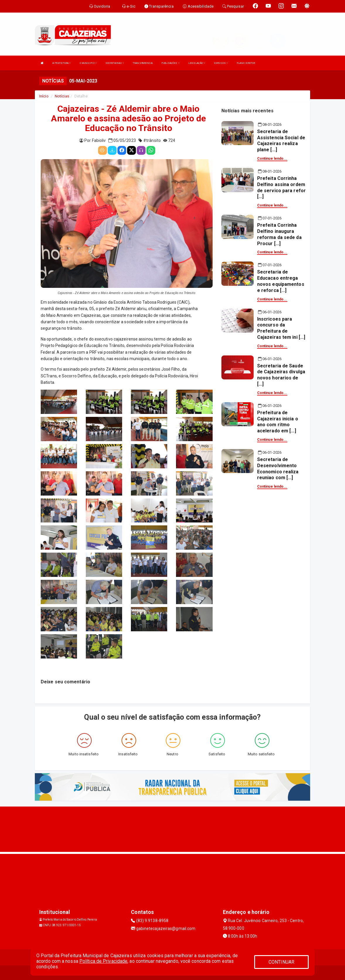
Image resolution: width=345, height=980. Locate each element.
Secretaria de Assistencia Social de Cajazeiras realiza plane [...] (281, 141)
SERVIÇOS (221, 63)
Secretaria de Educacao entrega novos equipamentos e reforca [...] (281, 281)
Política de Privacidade (103, 961)
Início (44, 96)
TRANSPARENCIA (143, 63)
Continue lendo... (272, 159)
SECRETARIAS (115, 63)
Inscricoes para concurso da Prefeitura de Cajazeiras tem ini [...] (281, 328)
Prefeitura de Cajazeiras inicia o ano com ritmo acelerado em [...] (278, 422)
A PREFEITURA (62, 63)
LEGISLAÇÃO (197, 63)
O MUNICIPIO (88, 63)
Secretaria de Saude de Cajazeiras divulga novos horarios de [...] (281, 375)
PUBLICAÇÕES (170, 63)
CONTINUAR (281, 962)
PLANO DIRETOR (246, 63)
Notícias (62, 96)
